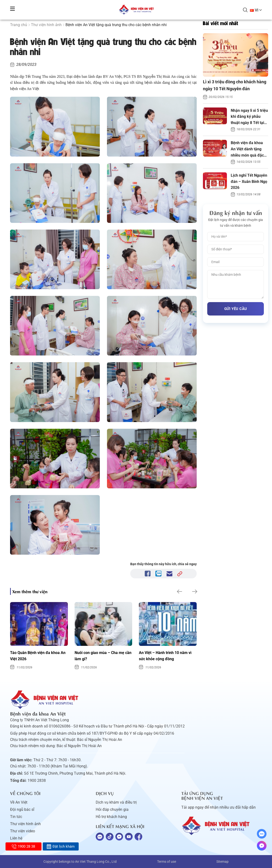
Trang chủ (19, 25)
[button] (179, 591)
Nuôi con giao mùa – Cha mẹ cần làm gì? (103, 656)
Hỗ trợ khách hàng (111, 817)
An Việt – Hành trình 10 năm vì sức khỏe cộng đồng (165, 656)
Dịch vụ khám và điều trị (116, 802)
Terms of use (167, 862)
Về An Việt (19, 802)
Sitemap (222, 862)
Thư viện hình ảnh (46, 25)
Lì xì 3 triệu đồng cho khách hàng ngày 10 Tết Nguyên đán (235, 85)
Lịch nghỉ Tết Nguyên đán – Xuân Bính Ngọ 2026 (249, 181)
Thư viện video (23, 831)
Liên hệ (16, 838)
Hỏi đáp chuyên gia (112, 809)
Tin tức (16, 817)
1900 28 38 (23, 846)
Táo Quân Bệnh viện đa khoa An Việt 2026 (38, 656)
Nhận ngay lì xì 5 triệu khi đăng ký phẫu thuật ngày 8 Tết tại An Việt (249, 117)
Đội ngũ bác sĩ (22, 809)
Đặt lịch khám (61, 846)
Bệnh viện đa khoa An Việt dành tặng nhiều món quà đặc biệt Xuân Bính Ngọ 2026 (247, 149)
